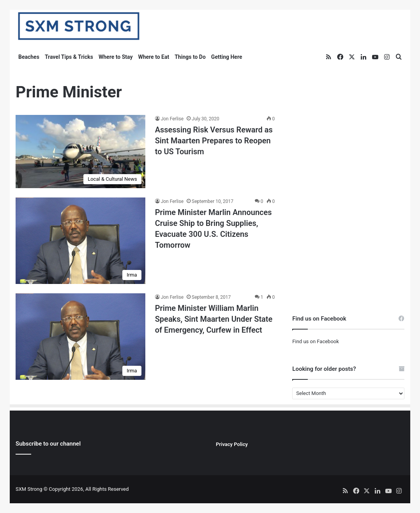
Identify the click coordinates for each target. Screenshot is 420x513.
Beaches (29, 57)
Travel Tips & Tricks (69, 57)
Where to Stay (116, 57)
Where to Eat (154, 57)
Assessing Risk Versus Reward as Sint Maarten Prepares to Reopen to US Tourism (214, 141)
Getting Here (227, 57)
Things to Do (190, 57)
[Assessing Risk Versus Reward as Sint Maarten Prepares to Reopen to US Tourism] (80, 152)
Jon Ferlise (172, 119)
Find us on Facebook (315, 341)
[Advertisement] (348, 130)
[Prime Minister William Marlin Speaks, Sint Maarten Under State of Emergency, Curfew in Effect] (80, 337)
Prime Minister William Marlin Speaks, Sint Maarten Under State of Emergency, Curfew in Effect (214, 319)
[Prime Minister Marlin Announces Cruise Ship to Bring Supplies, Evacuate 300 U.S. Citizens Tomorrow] (80, 241)
